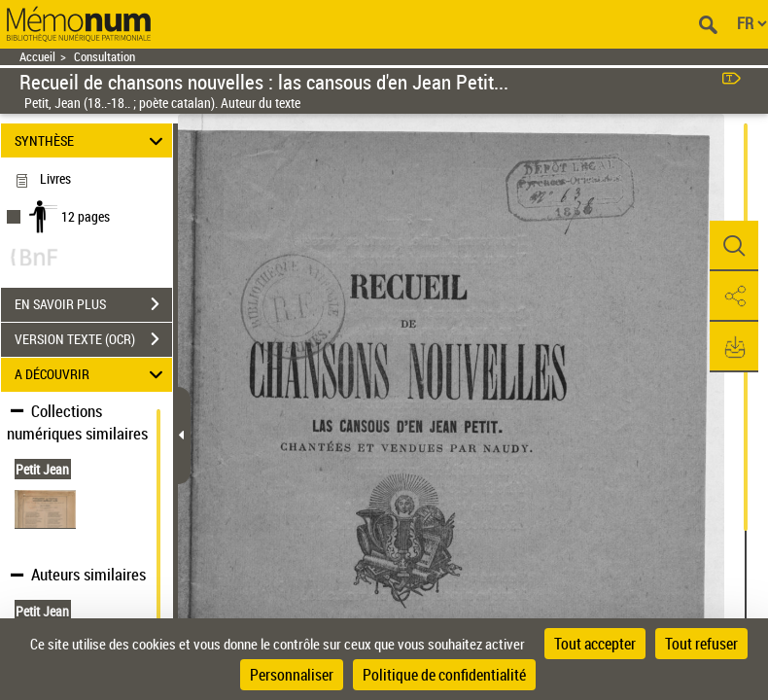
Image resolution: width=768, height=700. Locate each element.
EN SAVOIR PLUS (93, 304)
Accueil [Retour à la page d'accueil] (37, 57)
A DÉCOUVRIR (91, 375)
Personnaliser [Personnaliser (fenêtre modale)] (292, 675)
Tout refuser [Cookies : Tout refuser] (701, 644)
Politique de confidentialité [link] (444, 675)
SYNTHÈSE (91, 140)
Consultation (105, 57)
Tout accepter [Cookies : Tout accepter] (595, 644)
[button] (734, 246)
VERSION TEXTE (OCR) (93, 339)
